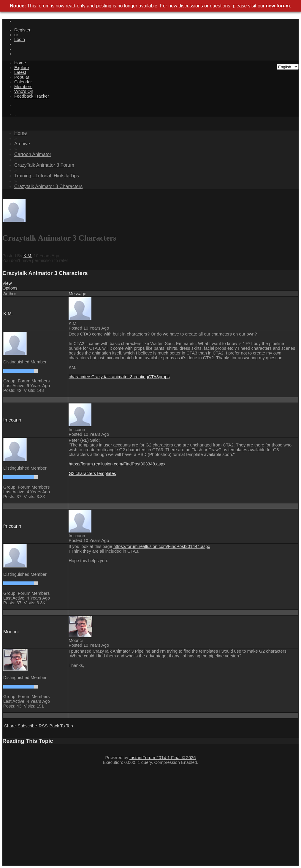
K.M (28, 256)
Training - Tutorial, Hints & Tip (47, 176)
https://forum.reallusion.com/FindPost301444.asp (162, 546)
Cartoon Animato (33, 154)
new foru (278, 6)
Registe (22, 30)
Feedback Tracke (32, 96)
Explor (22, 68)
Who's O (24, 91)
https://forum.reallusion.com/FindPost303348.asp (117, 464)
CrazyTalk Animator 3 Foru (44, 165)
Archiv (22, 144)
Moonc (11, 632)
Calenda (23, 82)
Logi (20, 39)
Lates (20, 72)
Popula (22, 77)
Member (23, 87)
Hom (20, 63)
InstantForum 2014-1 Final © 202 (163, 758)
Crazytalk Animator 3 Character (48, 186)
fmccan (12, 420)
